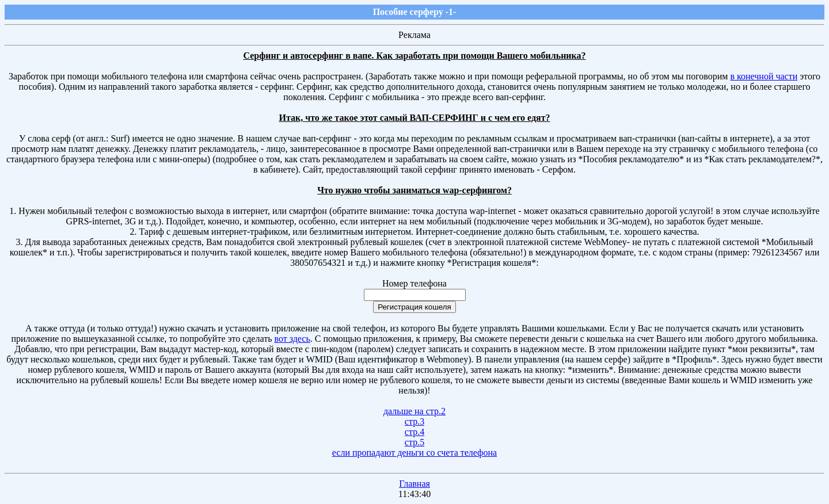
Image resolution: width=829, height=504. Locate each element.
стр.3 (414, 421)
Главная (414, 484)
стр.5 (414, 442)
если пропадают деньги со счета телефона (414, 453)
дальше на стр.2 (414, 411)
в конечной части (764, 76)
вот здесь (292, 339)
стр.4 (414, 432)
